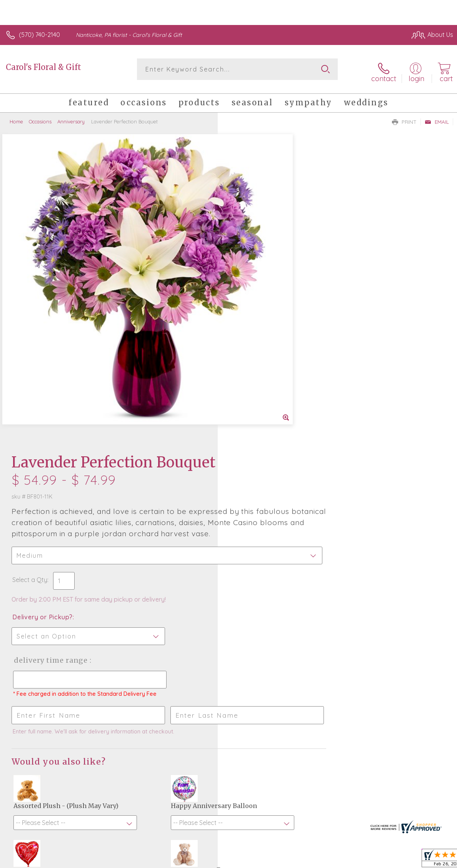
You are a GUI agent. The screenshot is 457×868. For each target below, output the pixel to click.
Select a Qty (248, 265)
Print (404, 118)
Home (16, 117)
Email (437, 118)
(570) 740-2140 (39, 35)
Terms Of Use (340, 860)
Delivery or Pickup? (260, 303)
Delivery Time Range (268, 346)
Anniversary (71, 117)
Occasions (40, 117)
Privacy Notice (386, 860)
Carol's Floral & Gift (43, 67)
